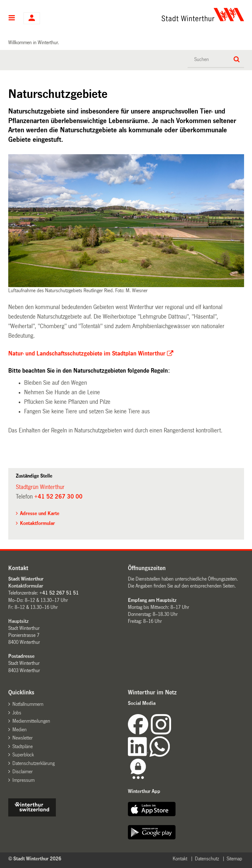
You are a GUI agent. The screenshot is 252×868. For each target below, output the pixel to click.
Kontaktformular (37, 523)
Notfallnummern (28, 704)
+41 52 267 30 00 (58, 497)
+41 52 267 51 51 (59, 593)
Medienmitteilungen (31, 721)
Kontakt (180, 859)
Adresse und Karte (40, 513)
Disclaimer (23, 772)
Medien (20, 730)
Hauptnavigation (12, 18)
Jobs (17, 713)
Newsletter (23, 738)
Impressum (23, 780)
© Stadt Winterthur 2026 (35, 859)
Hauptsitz (18, 621)
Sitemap (234, 859)
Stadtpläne (23, 746)
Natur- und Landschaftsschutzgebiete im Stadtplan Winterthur (87, 354)
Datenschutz (207, 859)
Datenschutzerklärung (33, 763)
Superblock (23, 755)
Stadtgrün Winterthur (40, 487)
